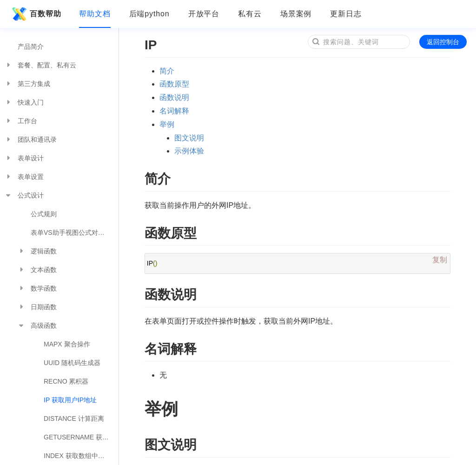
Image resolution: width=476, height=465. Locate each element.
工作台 (21, 121)
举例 (167, 124)
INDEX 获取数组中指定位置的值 (81, 456)
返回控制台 (443, 42)
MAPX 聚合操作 (67, 344)
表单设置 (24, 177)
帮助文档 (95, 14)
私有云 (250, 14)
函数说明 (174, 97)
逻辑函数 (37, 251)
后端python (149, 14)
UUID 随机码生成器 (72, 363)
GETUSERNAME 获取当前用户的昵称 (81, 437)
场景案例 (296, 14)
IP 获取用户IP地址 (70, 400)
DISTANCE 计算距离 (74, 418)
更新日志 (346, 14)
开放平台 (204, 14)
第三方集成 (27, 84)
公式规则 (44, 214)
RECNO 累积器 (66, 381)
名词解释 (174, 111)
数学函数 (37, 288)
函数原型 (174, 84)
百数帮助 (35, 14)
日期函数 (37, 307)
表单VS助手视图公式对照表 (71, 232)
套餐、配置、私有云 (40, 65)
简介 (167, 71)
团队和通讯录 (31, 139)
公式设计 (24, 195)
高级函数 (37, 325)
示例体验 (189, 151)
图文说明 (189, 138)
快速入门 (24, 102)
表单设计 (24, 158)
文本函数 (37, 270)
